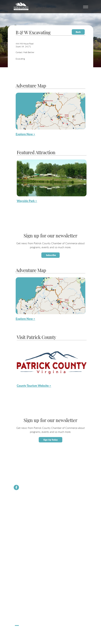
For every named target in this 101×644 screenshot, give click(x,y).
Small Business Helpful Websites (27, 555)
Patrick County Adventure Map (27, 579)
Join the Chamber (21, 510)
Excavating (20, 59)
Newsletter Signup (22, 525)
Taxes (17, 552)
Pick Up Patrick (21, 618)
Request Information (23, 591)
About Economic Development (26, 546)
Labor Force (19, 549)
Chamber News (21, 504)
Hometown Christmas (23, 609)
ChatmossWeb (28, 631)
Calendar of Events (22, 576)
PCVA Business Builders (24, 522)
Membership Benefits (23, 507)
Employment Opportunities (25, 558)
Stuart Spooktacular (22, 612)
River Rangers (20, 531)
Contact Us (19, 516)
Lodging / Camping (22, 582)
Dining (17, 585)
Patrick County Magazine (24, 594)
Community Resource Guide (25, 519)
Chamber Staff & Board (23, 513)
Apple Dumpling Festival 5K (25, 615)
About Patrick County (23, 573)
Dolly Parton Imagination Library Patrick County (33, 528)
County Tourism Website (24, 588)
